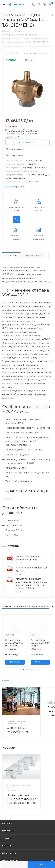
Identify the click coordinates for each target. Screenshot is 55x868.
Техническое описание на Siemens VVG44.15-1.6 (29, 558)
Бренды (7, 846)
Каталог (8, 823)
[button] (23, 669)
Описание (11, 256)
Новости (8, 831)
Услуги (7, 838)
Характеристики (34, 256)
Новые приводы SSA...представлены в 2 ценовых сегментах (21, 799)
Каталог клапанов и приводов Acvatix (32, 569)
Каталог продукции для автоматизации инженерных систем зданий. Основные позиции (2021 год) (31, 583)
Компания (9, 853)
